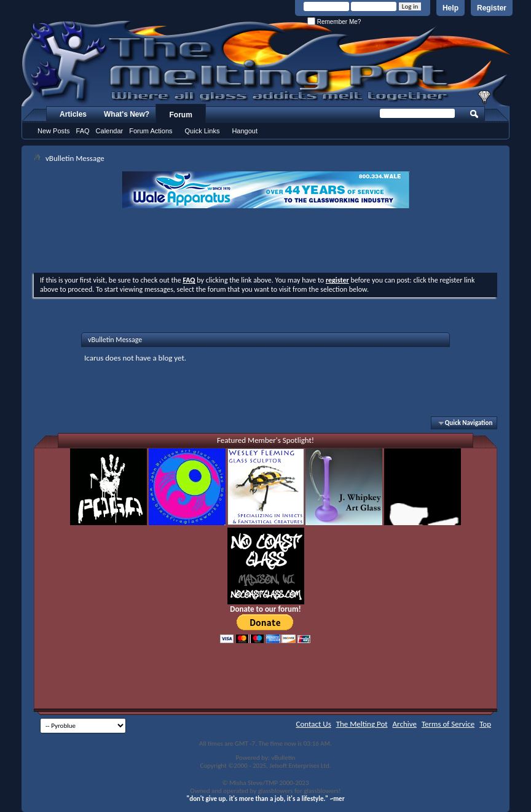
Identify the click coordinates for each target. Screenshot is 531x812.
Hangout (245, 131)
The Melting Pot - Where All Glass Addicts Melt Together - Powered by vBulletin (267, 63)
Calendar (110, 131)
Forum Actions (151, 131)
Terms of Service (448, 724)
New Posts (54, 131)
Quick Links (203, 131)
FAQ (83, 131)
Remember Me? (334, 22)
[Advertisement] (265, 242)
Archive (405, 724)
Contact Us (314, 724)
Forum (181, 115)
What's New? (127, 114)
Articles (73, 114)
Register (492, 8)
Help (450, 8)
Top (485, 724)
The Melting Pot (362, 724)
